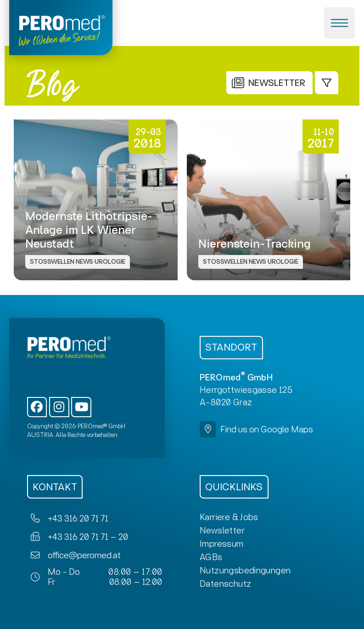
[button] (339, 23)
